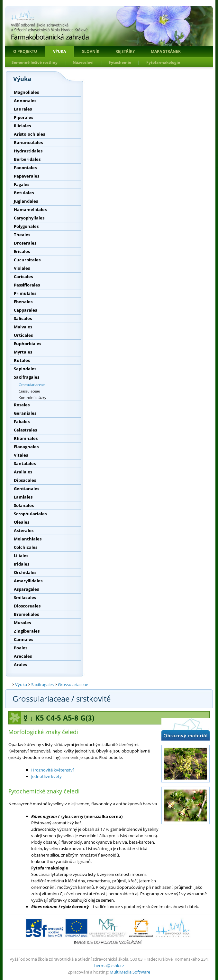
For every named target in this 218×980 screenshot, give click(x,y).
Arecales (23, 656)
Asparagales (26, 589)
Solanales (24, 505)
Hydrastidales (28, 151)
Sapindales (25, 369)
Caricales (23, 277)
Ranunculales (28, 142)
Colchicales (26, 547)
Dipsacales (25, 480)
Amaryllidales (28, 581)
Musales (22, 623)
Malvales (23, 327)
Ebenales (23, 302)
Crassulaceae (29, 391)
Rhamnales (26, 438)
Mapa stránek (166, 51)
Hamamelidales (30, 209)
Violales (22, 268)
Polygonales (26, 226)
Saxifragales (27, 377)
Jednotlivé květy (46, 776)
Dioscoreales (27, 606)
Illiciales (22, 126)
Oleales (22, 522)
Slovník (91, 51)
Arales (20, 665)
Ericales (22, 251)
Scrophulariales (30, 514)
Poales (21, 648)
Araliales (23, 472)
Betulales (24, 193)
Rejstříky (125, 51)
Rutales (22, 360)
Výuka (59, 51)
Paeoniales (25, 168)
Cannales (23, 639)
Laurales (23, 109)
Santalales (25, 463)
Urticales (23, 335)
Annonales (25, 101)
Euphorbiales (27, 344)
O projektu (25, 51)
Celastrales (25, 430)
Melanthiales (28, 539)
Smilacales (25, 597)
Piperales (23, 117)
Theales (22, 235)
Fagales (22, 184)
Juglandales (26, 201)
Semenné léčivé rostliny (35, 62)
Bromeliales (26, 614)
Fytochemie (120, 62)
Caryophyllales (29, 218)
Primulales (25, 293)
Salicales (23, 318)
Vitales (21, 455)
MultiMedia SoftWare (130, 972)
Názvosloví (83, 62)
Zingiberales (27, 631)
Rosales (22, 405)
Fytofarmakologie (163, 62)
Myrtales (23, 352)
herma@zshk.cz (109, 965)
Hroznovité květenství (52, 770)
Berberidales (27, 159)
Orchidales (25, 572)
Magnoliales (26, 92)
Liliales (21, 556)
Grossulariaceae (32, 385)
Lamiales (23, 497)
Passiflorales (27, 285)
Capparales (25, 310)
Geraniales (25, 413)
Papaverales (27, 176)
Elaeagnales (26, 447)
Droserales (25, 243)
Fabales (22, 422)
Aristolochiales (29, 134)
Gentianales (27, 489)
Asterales (24, 530)
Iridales (22, 564)
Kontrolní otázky (32, 398)
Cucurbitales (27, 260)
